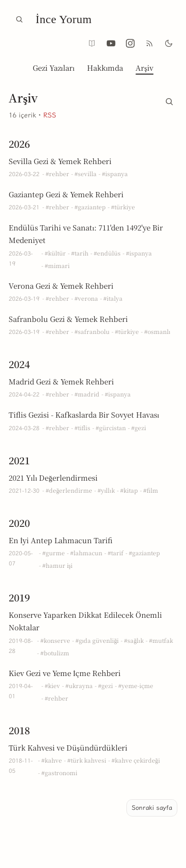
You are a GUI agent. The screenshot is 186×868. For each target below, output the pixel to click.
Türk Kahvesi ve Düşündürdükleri (68, 747)
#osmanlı (157, 331)
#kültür (55, 253)
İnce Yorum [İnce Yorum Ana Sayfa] (64, 19)
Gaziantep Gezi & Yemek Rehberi (66, 194)
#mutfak (161, 640)
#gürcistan (111, 428)
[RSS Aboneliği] (149, 43)
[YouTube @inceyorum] (111, 43)
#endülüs (107, 253)
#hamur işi (58, 565)
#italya (113, 298)
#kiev (52, 685)
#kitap (129, 490)
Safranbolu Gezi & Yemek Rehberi (68, 319)
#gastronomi (59, 772)
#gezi (139, 428)
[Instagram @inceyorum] (130, 43)
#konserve (55, 640)
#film (151, 490)
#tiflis (82, 428)
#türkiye (123, 207)
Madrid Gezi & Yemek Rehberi (61, 381)
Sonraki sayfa (152, 808)
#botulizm (55, 653)
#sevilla (86, 173)
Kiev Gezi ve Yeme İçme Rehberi (65, 673)
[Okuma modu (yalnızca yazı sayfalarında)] (92, 43)
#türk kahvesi (87, 760)
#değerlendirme (69, 490)
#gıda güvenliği (97, 640)
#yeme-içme (136, 685)
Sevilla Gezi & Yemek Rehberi (60, 161)
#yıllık (106, 490)
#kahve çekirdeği (136, 760)
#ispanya (115, 173)
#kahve (52, 760)
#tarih (80, 253)
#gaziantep (90, 207)
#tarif (116, 553)
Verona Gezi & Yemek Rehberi (61, 286)
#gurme (54, 553)
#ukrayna (79, 685)
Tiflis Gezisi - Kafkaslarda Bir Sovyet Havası (84, 415)
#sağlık (134, 640)
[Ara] (19, 19)
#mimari (57, 265)
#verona (86, 298)
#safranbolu (92, 331)
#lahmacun (86, 553)
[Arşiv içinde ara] (169, 100)
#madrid (87, 394)
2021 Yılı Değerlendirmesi (53, 478)
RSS (50, 115)
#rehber (57, 173)
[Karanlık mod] (169, 43)
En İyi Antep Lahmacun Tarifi (61, 540)
